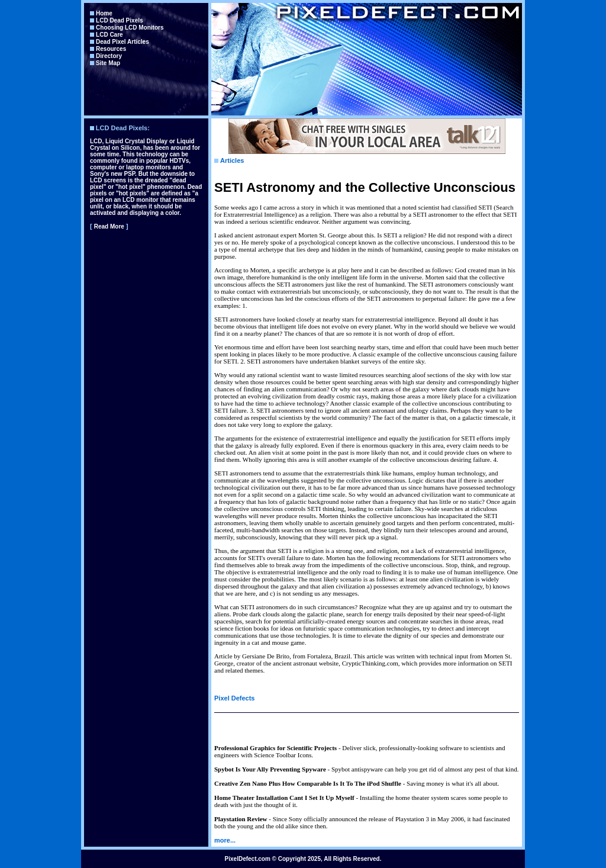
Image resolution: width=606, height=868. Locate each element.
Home (104, 13)
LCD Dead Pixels (119, 20)
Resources (111, 49)
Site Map (108, 63)
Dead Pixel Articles (123, 42)
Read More (109, 226)
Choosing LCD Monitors (130, 28)
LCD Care (109, 35)
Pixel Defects (234, 698)
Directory (109, 56)
